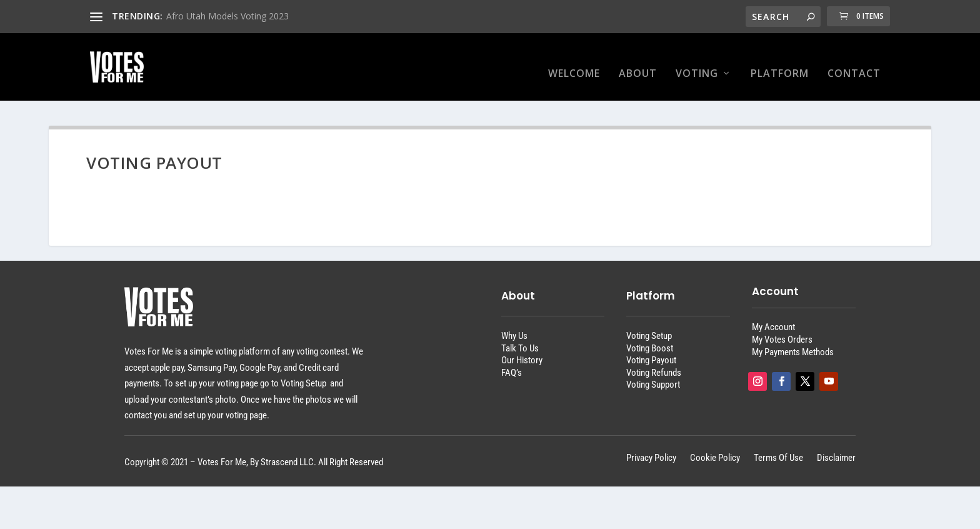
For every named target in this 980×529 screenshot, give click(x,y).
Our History (522, 348)
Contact (854, 62)
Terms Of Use (778, 446)
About (638, 62)
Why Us (514, 324)
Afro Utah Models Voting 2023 (227, 16)
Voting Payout (651, 348)
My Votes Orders (782, 328)
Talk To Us (520, 336)
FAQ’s (512, 361)
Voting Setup (649, 324)
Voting (697, 62)
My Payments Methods (793, 340)
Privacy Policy (651, 446)
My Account (773, 315)
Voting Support (653, 373)
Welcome (574, 62)
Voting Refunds (654, 361)
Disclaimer (836, 446)
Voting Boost (650, 336)
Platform (780, 62)
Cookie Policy (715, 446)
